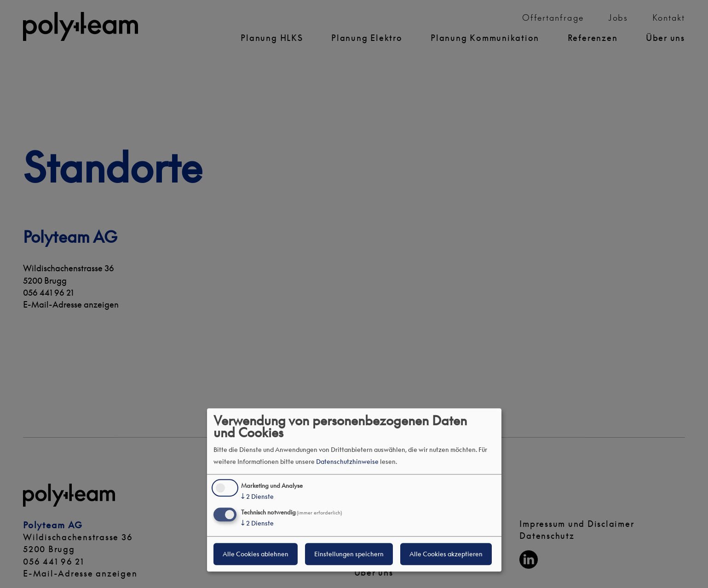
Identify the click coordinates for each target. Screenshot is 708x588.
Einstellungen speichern (349, 554)
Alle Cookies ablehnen (256, 554)
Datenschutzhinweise (347, 461)
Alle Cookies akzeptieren (446, 554)
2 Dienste (257, 497)
